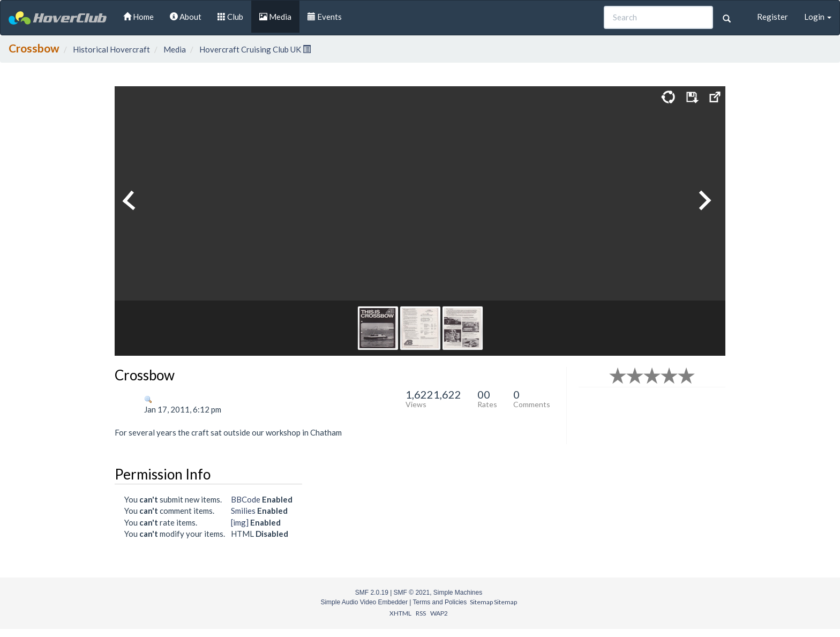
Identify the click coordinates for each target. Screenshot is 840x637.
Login (818, 17)
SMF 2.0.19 (372, 593)
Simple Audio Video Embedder (364, 602)
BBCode (246, 499)
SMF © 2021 (412, 593)
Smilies (243, 511)
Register (772, 17)
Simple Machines (458, 593)
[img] (240, 522)
